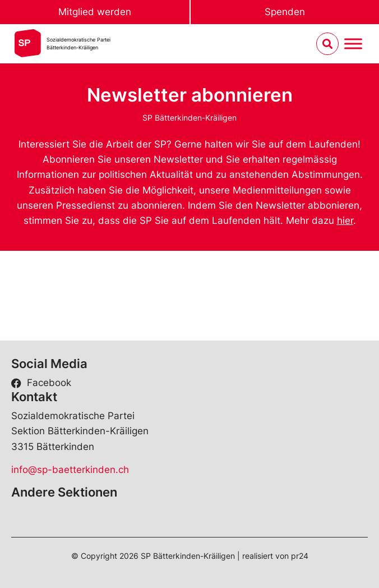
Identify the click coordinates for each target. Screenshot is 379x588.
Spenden (285, 12)
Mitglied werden (95, 12)
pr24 (300, 556)
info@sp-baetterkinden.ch (70, 470)
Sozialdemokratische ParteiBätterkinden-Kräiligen (78, 43)
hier (345, 220)
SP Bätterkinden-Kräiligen (189, 118)
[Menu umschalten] (353, 44)
